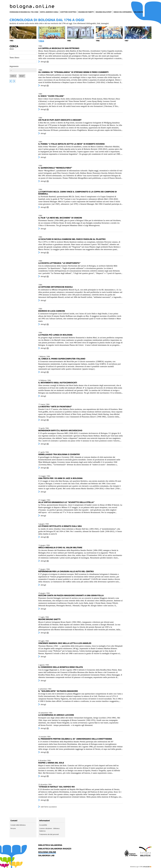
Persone (13, 828)
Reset (22, 76)
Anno (12, 49)
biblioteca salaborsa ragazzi (55, 849)
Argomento (14, 66)
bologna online (47, 852)
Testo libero (14, 57)
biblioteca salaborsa (50, 845)
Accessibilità (43, 825)
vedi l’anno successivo (49, 807)
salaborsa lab (46, 856)
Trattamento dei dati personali (49, 834)
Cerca (14, 46)
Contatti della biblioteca (18, 825)
